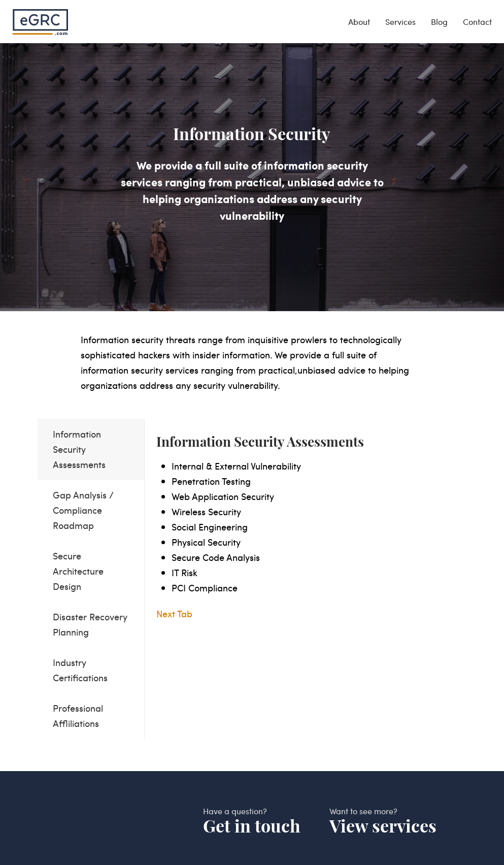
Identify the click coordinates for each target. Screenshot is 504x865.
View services (383, 826)
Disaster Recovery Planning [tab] (90, 624)
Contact (477, 22)
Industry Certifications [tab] (80, 670)
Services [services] (400, 22)
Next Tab (174, 613)
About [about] (359, 22)
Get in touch (252, 826)
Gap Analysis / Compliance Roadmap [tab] (83, 510)
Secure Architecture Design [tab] (78, 571)
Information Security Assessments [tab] (79, 449)
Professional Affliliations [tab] (78, 716)
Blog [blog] (439, 22)
